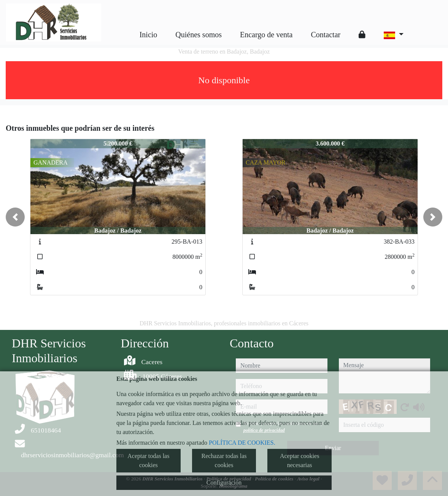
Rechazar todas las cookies (224, 460)
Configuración (224, 483)
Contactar (326, 35)
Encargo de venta (266, 35)
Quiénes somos (199, 35)
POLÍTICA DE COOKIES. (242, 443)
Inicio (149, 35)
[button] (15, 217)
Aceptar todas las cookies (148, 460)
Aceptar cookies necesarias (300, 460)
